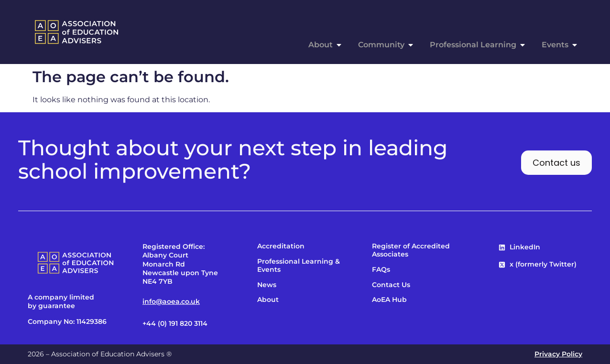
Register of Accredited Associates (411, 250)
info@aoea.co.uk (171, 301)
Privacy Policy (558, 354)
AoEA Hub (389, 300)
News (267, 285)
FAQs (381, 270)
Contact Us (391, 285)
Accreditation (281, 246)
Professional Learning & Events (299, 266)
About (268, 300)
